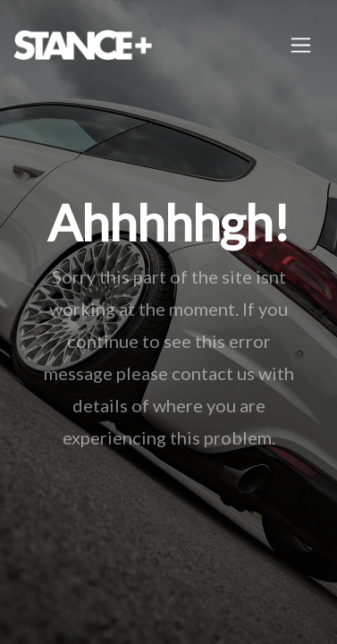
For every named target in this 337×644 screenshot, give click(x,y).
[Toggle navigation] (301, 45)
